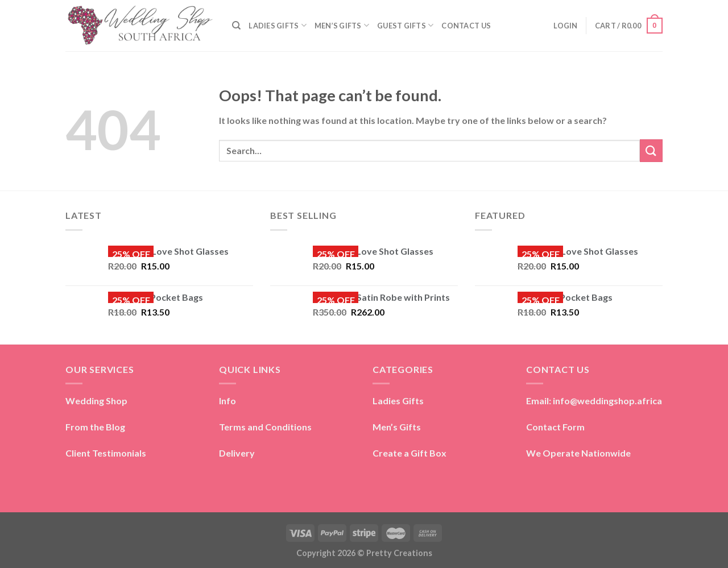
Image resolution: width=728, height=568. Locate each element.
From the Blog (95, 427)
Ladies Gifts (398, 401)
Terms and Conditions (265, 427)
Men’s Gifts (397, 427)
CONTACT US (466, 26)
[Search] (236, 26)
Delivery (237, 453)
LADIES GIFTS (278, 25)
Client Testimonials (106, 453)
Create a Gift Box (409, 453)
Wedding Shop (96, 401)
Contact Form (555, 427)
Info (227, 401)
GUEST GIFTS (405, 25)
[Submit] (651, 150)
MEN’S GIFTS (342, 25)
